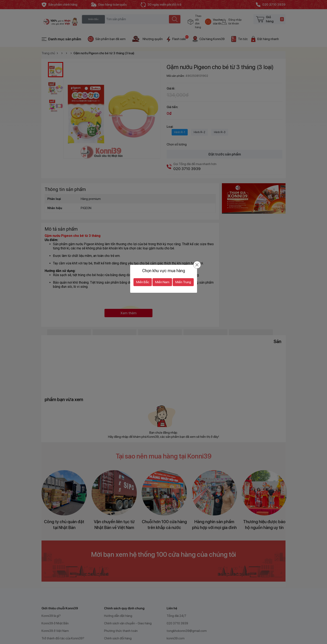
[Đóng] (197, 256)
